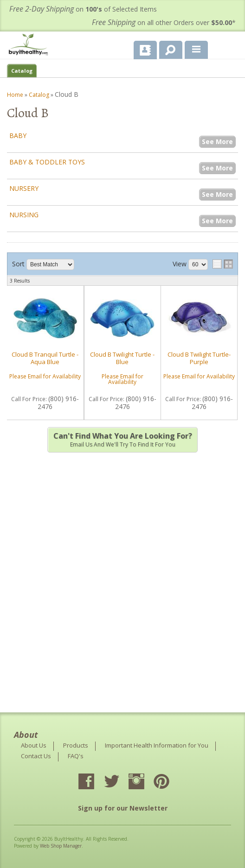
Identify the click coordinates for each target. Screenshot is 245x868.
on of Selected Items (83, 9)
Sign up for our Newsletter (123, 808)
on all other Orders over (164, 22)
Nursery (24, 188)
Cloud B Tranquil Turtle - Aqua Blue (45, 358)
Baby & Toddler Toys (47, 162)
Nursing (24, 215)
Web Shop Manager (61, 846)
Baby (18, 135)
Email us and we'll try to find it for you (122, 440)
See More (217, 142)
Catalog (22, 71)
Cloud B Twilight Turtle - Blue (122, 358)
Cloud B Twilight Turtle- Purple (199, 358)
